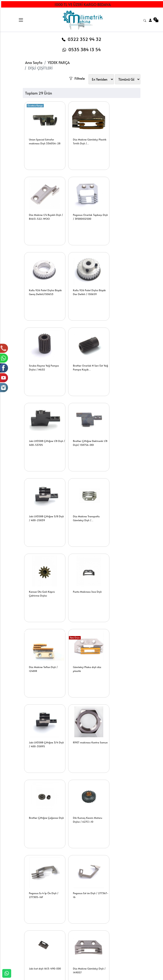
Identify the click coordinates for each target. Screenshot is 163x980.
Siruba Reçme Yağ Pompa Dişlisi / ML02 (44, 282)
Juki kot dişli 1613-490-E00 (82, 659)
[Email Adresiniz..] (78, 867)
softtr (51, 976)
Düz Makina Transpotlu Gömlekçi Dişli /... (121, 357)
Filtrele (89, 63)
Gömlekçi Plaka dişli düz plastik (43, 508)
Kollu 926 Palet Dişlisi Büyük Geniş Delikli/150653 (81, 209)
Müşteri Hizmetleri (124, 942)
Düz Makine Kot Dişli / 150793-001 (42, 734)
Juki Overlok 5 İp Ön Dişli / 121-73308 (44, 810)
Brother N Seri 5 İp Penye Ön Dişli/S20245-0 (83, 810)
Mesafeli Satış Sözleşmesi (103, 947)
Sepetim (76, 918)
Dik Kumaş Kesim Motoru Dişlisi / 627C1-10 (83, 584)
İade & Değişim (104, 937)
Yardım (75, 933)
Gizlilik (122, 924)
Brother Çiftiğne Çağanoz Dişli (44, 584)
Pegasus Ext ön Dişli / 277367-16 (41, 659)
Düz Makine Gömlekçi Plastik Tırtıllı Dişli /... (81, 131)
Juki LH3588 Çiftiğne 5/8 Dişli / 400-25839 (83, 357)
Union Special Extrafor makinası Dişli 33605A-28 (43, 133)
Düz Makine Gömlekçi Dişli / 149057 (123, 659)
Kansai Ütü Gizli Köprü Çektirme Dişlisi (42, 433)
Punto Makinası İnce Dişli (83, 431)
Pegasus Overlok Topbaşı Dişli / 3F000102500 (44, 207)
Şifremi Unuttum (58, 933)
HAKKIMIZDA (32, 918)
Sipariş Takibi (80, 926)
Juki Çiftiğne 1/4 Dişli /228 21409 (84, 734)
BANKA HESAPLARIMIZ (34, 936)
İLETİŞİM (29, 926)
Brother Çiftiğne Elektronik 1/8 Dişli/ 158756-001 (44, 357)
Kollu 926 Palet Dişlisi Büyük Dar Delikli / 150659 (120, 209)
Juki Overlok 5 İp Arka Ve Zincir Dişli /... (122, 734)
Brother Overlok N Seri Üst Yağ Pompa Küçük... (83, 282)
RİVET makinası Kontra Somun (121, 508)
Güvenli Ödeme (128, 931)
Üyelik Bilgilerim (58, 926)
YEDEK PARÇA (59, 62)
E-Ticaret (77, 976)
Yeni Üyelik (54, 918)
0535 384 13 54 (82, 49)
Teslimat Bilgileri (99, 927)
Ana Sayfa (34, 62)
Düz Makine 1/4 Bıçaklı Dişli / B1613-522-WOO (122, 131)
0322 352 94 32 (81, 39)
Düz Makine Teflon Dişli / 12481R (122, 433)
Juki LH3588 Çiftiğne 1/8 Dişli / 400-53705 (122, 282)
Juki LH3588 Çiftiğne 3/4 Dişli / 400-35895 (83, 508)
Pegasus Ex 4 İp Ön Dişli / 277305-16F (122, 584)
